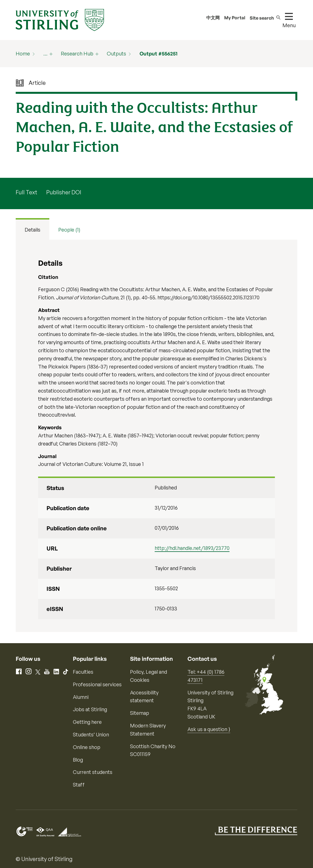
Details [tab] (33, 230)
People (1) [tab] (69, 230)
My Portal (235, 18)
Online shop (87, 747)
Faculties (83, 672)
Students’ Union (91, 734)
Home (23, 53)
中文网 (213, 18)
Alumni (81, 697)
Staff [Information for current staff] (79, 785)
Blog (78, 760)
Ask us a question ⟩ (209, 729)
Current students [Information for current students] (93, 772)
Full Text (26, 192)
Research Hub (77, 53)
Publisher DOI (64, 192)
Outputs (116, 53)
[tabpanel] (156, 436)
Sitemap (140, 713)
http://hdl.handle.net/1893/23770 (192, 548)
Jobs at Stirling (90, 709)
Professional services (97, 684)
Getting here (87, 722)
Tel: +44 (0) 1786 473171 (206, 676)
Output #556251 (158, 53)
